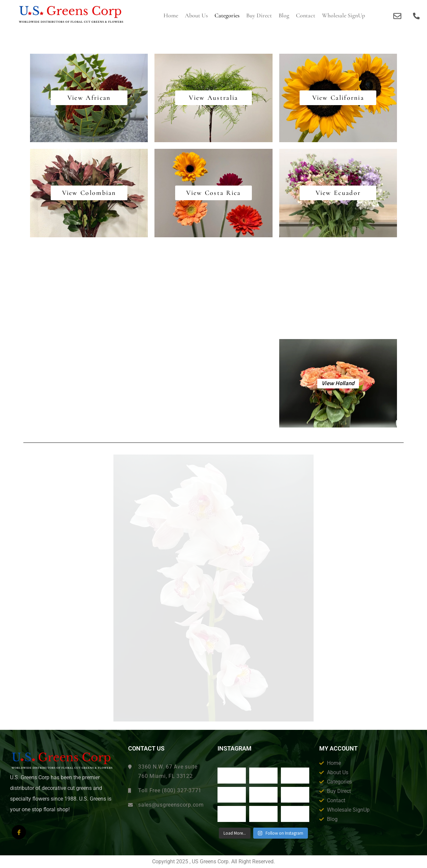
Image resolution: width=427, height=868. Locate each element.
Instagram (235, 749)
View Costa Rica (213, 194)
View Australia (213, 99)
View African (89, 99)
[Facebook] (19, 832)
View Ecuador (338, 194)
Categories (227, 15)
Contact (306, 15)
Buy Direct (259, 15)
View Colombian (89, 194)
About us (196, 15)
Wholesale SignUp (343, 15)
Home (171, 15)
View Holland (338, 384)
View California (338, 99)
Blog (284, 15)
